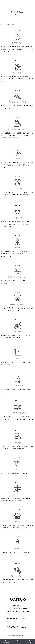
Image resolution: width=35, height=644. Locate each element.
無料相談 (18, 641)
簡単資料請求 (6, 641)
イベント (29, 641)
